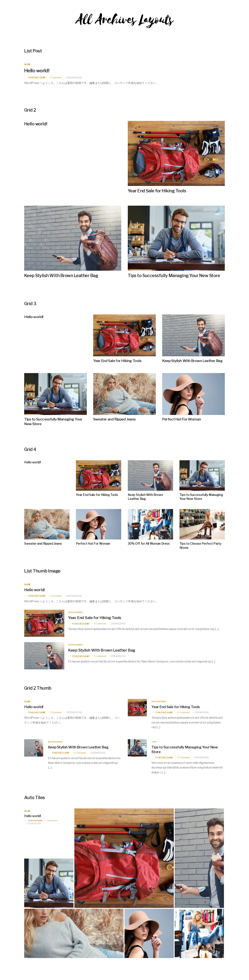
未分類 (27, 64)
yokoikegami (37, 78)
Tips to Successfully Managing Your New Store (174, 275)
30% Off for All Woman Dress (149, 543)
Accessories (75, 611)
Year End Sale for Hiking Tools (157, 191)
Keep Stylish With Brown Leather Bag (62, 275)
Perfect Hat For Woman (181, 419)
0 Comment (100, 623)
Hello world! (37, 70)
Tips (154, 741)
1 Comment (56, 78)
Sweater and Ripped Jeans (114, 419)
